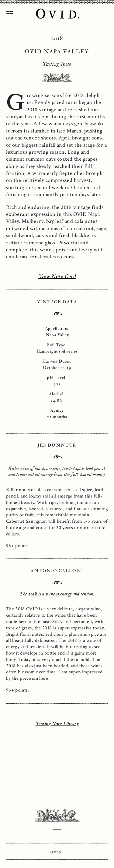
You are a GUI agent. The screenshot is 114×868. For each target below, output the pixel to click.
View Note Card (57, 276)
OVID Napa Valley (57, 14)
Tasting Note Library (57, 724)
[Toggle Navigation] (9, 11)
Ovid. (56, 852)
